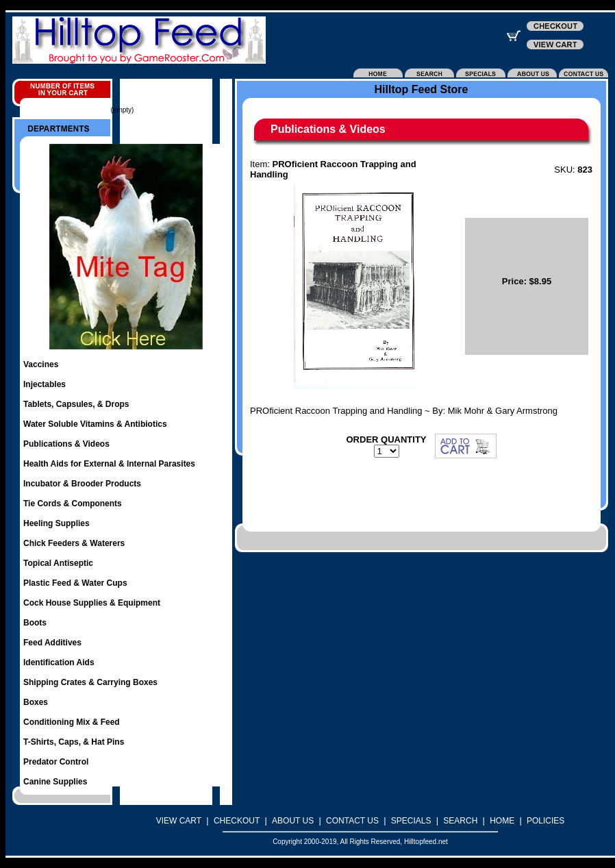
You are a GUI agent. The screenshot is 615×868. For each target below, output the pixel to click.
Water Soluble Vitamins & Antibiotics (95, 424)
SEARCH (460, 821)
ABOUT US (293, 821)
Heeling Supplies (57, 523)
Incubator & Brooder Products (82, 484)
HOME (502, 821)
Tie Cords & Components (73, 504)
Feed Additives (52, 643)
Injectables (45, 384)
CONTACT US (352, 821)
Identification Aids (59, 662)
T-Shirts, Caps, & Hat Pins (74, 742)
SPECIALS (411, 821)
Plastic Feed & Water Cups (75, 583)
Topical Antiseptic (58, 563)
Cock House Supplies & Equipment (92, 603)
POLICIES (545, 821)
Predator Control (56, 762)
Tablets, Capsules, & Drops (76, 404)
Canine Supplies (55, 782)
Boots (35, 623)
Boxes (36, 702)
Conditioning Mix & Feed (72, 722)
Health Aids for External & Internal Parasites (109, 464)
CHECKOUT (237, 821)
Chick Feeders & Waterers (74, 543)
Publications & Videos (66, 444)
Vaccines (41, 364)
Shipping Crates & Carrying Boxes (90, 682)
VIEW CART (179, 821)
